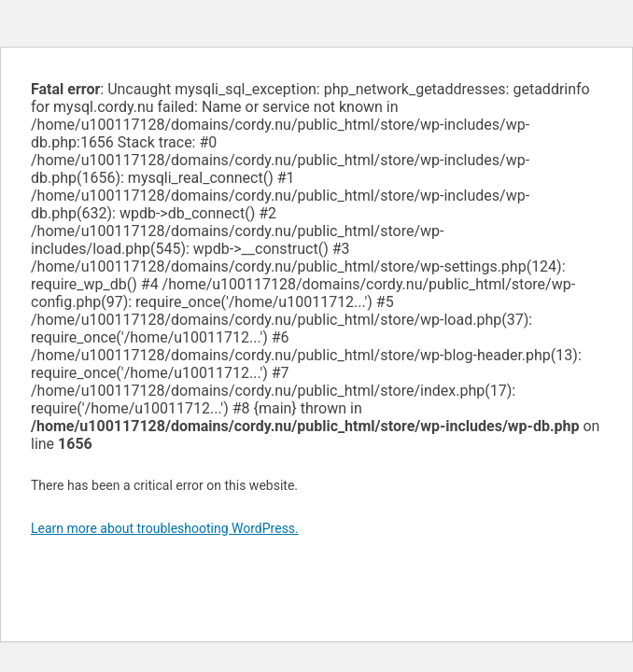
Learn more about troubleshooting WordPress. (165, 528)
